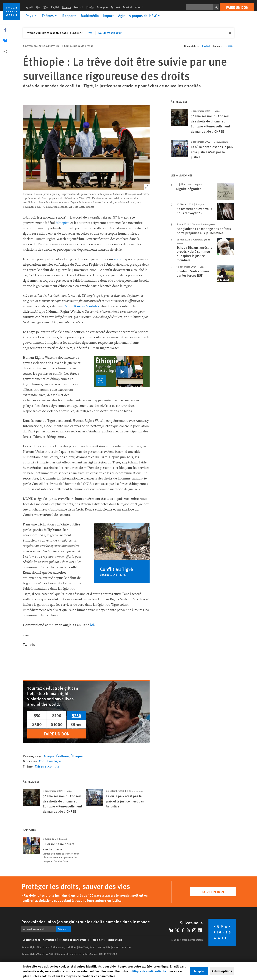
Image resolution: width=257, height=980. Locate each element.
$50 (37, 715)
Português (102, 7)
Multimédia (90, 16)
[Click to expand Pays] (32, 16)
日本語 (90, 7)
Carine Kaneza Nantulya (81, 306)
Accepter (199, 971)
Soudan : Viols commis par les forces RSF (193, 273)
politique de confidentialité (147, 971)
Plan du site (98, 940)
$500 (37, 724)
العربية (29, 7)
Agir (121, 16)
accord (119, 259)
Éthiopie (77, 756)
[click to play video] (122, 372)
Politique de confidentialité (74, 940)
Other (76, 724)
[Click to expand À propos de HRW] (145, 16)
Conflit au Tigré (50, 761)
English (55, 7)
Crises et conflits (47, 766)
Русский (115, 7)
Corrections (50, 940)
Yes (90, 33)
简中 (38, 7)
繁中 (46, 7)
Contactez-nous (32, 940)
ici (92, 625)
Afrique (49, 756)
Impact (109, 16)
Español (127, 7)
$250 (76, 715)
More (140, 7)
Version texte (115, 940)
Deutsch (79, 7)
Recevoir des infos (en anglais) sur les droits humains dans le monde (86, 922)
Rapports (69, 16)
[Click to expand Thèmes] (50, 16)
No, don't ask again (110, 33)
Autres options (222, 971)
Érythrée (62, 756)
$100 (57, 715)
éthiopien (63, 223)
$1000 (57, 724)
